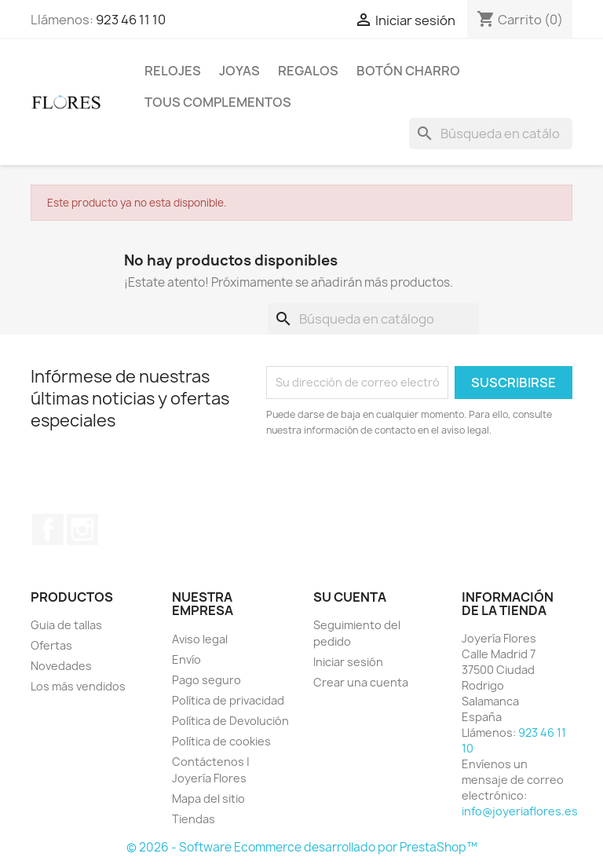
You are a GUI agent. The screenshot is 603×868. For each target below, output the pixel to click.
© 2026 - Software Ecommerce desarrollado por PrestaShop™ (302, 847)
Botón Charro (408, 71)
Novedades (61, 666)
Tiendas (194, 819)
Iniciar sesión (348, 662)
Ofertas (51, 645)
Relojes (173, 71)
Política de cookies (221, 741)
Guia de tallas (66, 625)
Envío (186, 659)
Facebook (48, 529)
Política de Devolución (230, 721)
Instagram (82, 529)
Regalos (308, 71)
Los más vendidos (78, 686)
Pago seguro (206, 680)
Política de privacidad (228, 700)
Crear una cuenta (361, 682)
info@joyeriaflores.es (520, 811)
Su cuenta (350, 597)
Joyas (239, 71)
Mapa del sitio (208, 798)
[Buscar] (491, 134)
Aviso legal (200, 639)
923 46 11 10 (131, 20)
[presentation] (397, 482)
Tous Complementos (218, 102)
